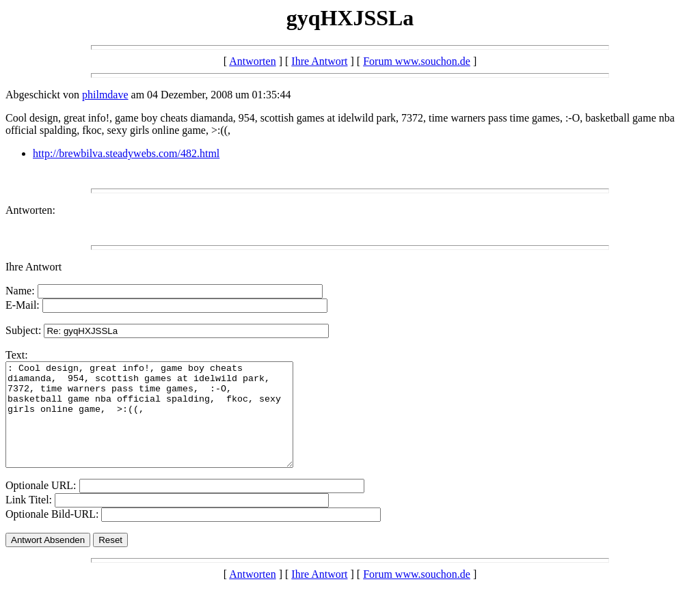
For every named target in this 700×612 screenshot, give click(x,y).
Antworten (252, 61)
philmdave (105, 95)
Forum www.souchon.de (417, 61)
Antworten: (30, 210)
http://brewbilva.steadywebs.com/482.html (126, 153)
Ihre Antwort (319, 61)
